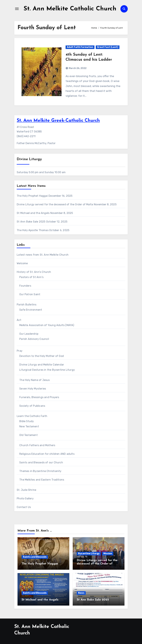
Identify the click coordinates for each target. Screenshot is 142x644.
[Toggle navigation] (17, 9)
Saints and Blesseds (35, 557)
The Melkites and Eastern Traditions (42, 480)
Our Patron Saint (30, 294)
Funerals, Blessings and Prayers (39, 397)
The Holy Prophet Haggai (32, 196)
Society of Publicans (32, 406)
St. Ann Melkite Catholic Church (70, 9)
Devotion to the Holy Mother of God (42, 356)
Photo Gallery (25, 498)
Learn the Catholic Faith (32, 416)
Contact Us (24, 507)
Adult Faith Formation (80, 47)
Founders (25, 286)
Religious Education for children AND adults (47, 454)
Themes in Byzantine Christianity (40, 471)
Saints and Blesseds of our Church (41, 462)
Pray (20, 351)
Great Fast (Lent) (108, 47)
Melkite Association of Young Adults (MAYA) (47, 325)
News (81, 593)
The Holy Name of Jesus (34, 380)
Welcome (22, 263)
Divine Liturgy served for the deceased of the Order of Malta (55, 204)
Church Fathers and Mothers (37, 445)
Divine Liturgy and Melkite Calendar (42, 365)
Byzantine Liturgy (89, 554)
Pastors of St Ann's (31, 277)
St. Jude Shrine (26, 490)
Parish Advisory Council (34, 339)
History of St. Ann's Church (34, 272)
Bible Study (27, 421)
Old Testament (28, 435)
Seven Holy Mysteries (33, 389)
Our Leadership (29, 334)
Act (19, 320)
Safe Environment (31, 310)
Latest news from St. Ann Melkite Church (43, 255)
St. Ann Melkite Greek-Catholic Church (58, 121)
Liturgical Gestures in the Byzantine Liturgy (47, 370)
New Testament (29, 426)
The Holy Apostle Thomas (33, 230)
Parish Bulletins (27, 305)
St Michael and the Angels (33, 213)
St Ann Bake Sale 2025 (31, 222)
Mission (108, 554)
